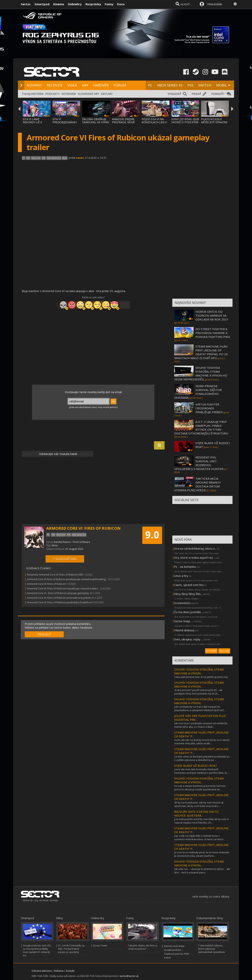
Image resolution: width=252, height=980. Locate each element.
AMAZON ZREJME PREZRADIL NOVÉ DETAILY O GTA (123, 122)
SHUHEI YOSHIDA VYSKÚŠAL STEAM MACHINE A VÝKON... (199, 671)
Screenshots (182, 603)
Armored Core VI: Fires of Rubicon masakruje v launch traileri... (63, 588)
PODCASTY (52, 94)
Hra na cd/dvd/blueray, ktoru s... (195, 548)
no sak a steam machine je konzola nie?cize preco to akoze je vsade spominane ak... (200, 788)
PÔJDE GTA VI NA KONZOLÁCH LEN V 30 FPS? (154, 122)
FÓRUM (120, 85)
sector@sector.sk (129, 976)
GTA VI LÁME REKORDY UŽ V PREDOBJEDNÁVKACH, (37, 122)
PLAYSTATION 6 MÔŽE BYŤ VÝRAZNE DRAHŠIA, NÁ (214, 122)
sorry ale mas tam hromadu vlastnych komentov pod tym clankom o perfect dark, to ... (202, 771)
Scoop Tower (100, 946)
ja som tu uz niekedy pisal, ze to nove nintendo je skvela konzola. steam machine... (202, 854)
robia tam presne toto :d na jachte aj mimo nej (201, 677)
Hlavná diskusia (184, 630)
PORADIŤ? (218, 94)
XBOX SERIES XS (170, 85)
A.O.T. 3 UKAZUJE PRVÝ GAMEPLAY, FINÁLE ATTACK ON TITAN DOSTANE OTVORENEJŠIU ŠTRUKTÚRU (201, 428)
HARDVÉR (101, 85)
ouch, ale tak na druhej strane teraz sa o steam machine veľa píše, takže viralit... (202, 742)
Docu (121, 4)
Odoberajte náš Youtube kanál (58, 454)
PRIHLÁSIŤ (44, 634)
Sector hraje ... (183, 621)
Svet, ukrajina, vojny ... (188, 639)
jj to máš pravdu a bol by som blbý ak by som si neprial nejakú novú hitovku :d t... (202, 821)
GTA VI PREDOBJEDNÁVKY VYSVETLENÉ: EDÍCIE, (66, 122)
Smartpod (42, 4)
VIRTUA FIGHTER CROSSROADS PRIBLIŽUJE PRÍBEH (209, 408)
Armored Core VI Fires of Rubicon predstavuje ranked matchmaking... (67, 579)
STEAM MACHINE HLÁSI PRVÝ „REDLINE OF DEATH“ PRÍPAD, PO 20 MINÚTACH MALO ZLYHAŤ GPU (201, 352)
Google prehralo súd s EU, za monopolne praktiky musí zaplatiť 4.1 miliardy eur (37, 950)
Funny (109, 4)
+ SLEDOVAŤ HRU (65, 559)
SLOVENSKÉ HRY (88, 94)
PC (150, 85)
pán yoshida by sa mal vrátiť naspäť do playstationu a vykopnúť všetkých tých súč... (200, 708)
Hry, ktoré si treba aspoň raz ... (195, 558)
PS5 (190, 85)
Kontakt (70, 971)
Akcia (55, 545)
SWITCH (205, 85)
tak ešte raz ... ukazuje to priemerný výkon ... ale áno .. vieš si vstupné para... (202, 871)
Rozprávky (93, 4)
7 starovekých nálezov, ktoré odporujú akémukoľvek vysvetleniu (212, 949)
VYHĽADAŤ (174, 94)
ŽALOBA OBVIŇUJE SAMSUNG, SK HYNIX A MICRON (96, 122)
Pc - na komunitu (185, 567)
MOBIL (222, 85)
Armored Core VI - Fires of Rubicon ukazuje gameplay (58, 593)
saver (80, 158)
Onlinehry (75, 4)
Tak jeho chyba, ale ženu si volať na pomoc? (143, 947)
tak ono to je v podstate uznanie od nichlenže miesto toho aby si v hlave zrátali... (201, 725)
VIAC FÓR (224, 651)
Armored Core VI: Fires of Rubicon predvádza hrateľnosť (60, 602)
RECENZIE (55, 85)
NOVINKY (34, 85)
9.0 (152, 535)
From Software (82, 542)
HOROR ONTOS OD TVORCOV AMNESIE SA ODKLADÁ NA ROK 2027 (212, 315)
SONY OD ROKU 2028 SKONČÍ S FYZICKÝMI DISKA (185, 122)
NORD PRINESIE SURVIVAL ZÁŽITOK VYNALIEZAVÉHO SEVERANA (198, 392)
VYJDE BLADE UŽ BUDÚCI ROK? (196, 766)
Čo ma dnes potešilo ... (189, 612)
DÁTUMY (107, 94)
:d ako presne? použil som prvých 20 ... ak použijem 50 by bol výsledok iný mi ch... (198, 692)
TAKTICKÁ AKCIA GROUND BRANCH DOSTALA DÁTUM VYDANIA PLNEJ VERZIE (197, 484)
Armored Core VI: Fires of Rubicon (47, 584)
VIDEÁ (72, 85)
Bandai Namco (62, 542)
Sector (26, 4)
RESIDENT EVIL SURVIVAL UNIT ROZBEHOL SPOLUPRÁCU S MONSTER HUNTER (199, 463)
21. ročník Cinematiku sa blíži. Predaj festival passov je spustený (71, 949)
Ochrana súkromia (42, 971)
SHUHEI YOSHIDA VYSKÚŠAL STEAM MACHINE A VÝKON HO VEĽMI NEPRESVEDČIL (201, 373)
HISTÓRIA (37, 94)
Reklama (59, 971)
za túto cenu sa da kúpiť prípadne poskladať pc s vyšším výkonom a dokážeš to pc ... (202, 758)
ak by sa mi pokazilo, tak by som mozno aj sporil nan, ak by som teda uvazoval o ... (199, 804)
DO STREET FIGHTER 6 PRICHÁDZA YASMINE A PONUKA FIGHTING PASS (213, 333)
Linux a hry (181, 576)
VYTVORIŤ (211, 651)
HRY (85, 85)
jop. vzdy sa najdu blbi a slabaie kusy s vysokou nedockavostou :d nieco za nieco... (200, 837)
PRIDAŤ (196, 94)
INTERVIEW (69, 94)
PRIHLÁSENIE (215, 4)
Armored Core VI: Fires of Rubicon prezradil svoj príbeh (59, 598)
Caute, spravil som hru (189, 585)
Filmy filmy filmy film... (188, 594)
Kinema (59, 4)
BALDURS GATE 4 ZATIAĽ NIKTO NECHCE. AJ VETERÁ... (196, 813)
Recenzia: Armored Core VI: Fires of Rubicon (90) (55, 575)
